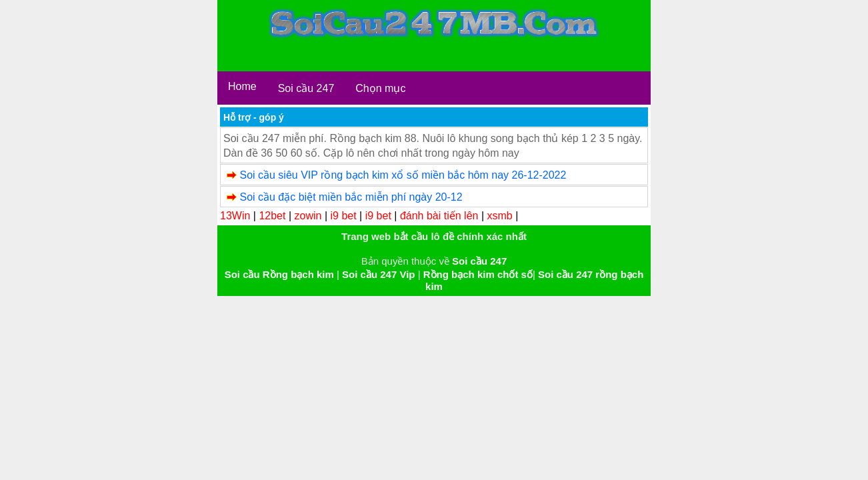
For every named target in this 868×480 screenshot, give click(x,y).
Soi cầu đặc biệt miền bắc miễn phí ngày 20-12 (351, 197)
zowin (308, 216)
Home (242, 86)
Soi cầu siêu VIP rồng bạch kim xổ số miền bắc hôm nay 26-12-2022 (403, 175)
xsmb (500, 216)
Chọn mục (380, 88)
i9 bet (344, 216)
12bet (272, 216)
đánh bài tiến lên (439, 216)
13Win (235, 216)
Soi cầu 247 (306, 88)
